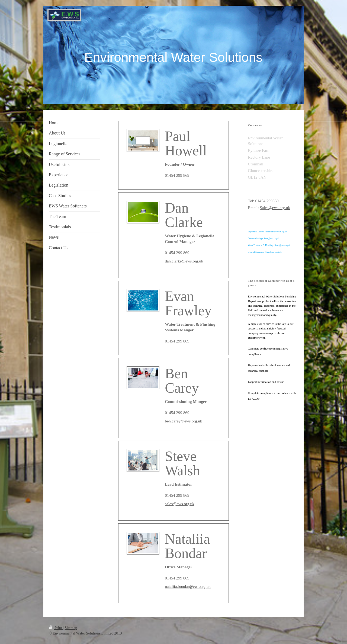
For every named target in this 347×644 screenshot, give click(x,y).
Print (56, 628)
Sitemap (71, 628)
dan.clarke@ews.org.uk (184, 261)
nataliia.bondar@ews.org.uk (188, 587)
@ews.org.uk (279, 208)
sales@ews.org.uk (180, 504)
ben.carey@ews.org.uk (183, 421)
